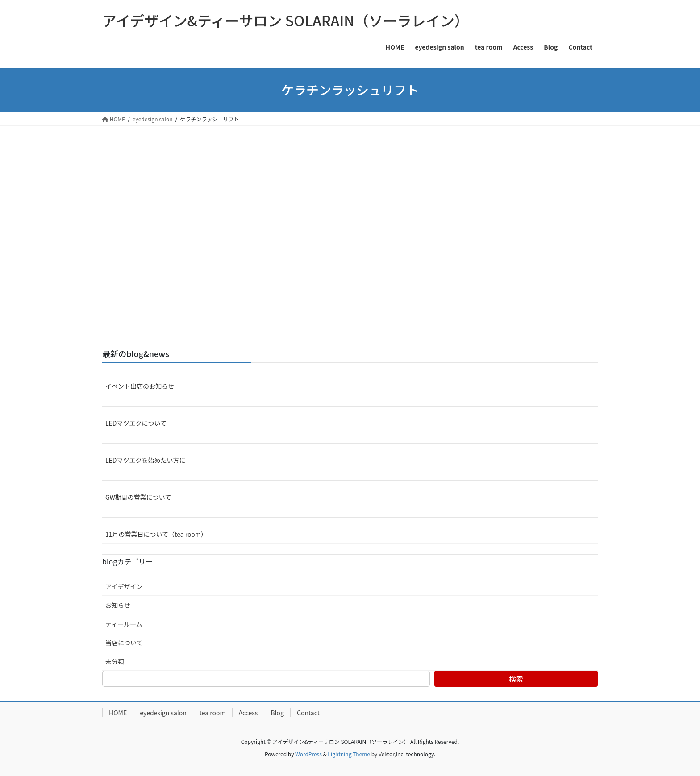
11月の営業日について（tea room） (156, 534)
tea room (213, 713)
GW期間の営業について (138, 497)
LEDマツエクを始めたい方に (145, 460)
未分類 (115, 661)
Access (248, 713)
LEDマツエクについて (136, 423)
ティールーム (124, 624)
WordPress (308, 754)
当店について (124, 643)
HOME (118, 713)
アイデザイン (124, 586)
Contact (308, 713)
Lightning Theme (349, 754)
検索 (516, 679)
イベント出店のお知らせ (140, 386)
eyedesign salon (163, 713)
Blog (277, 713)
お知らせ (118, 605)
